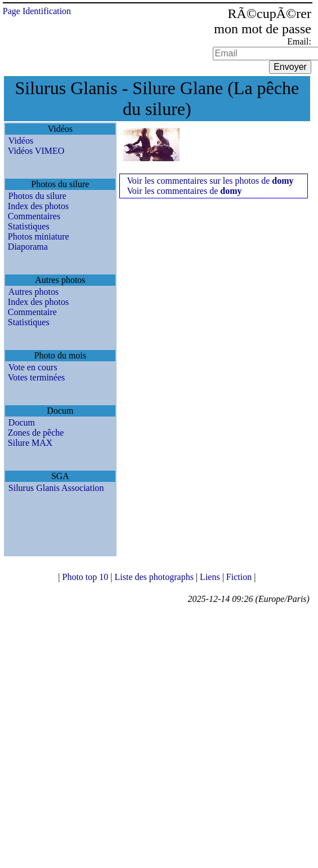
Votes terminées (36, 377)
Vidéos (21, 141)
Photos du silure (37, 196)
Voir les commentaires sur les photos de (210, 181)
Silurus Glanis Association (56, 488)
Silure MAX (30, 443)
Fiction (240, 577)
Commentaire (32, 312)
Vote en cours (33, 367)
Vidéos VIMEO (36, 151)
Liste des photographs (155, 577)
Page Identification (37, 11)
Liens (211, 577)
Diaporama (28, 247)
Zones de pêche (36, 433)
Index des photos (38, 206)
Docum (22, 422)
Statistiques (29, 226)
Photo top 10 (86, 577)
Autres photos (33, 292)
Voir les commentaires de (184, 191)
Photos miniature (39, 236)
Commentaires (34, 216)
